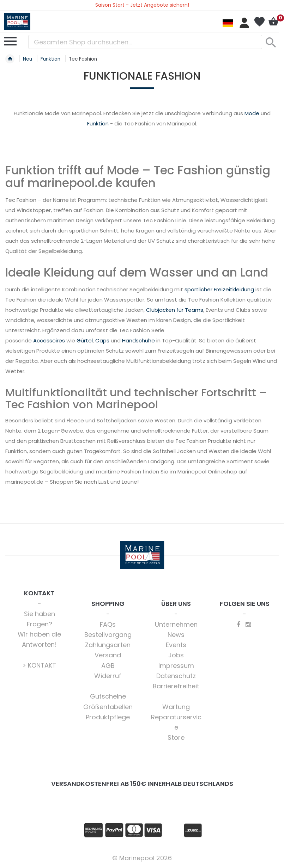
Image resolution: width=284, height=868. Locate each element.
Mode (252, 113)
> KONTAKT (39, 665)
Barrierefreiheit (176, 686)
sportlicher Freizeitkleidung (219, 289)
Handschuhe (138, 340)
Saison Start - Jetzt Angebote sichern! (142, 5)
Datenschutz (176, 676)
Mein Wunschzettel (259, 22)
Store (176, 737)
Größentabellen (108, 707)
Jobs (176, 655)
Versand (108, 655)
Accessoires (49, 340)
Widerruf (108, 676)
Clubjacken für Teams (175, 310)
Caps (102, 340)
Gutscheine (108, 696)
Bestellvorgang (108, 635)
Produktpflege (108, 717)
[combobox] (145, 42)
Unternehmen (176, 624)
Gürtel (85, 340)
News (176, 635)
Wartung (176, 707)
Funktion (98, 123)
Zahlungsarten (108, 645)
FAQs (108, 624)
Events (176, 645)
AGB (108, 666)
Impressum (176, 666)
